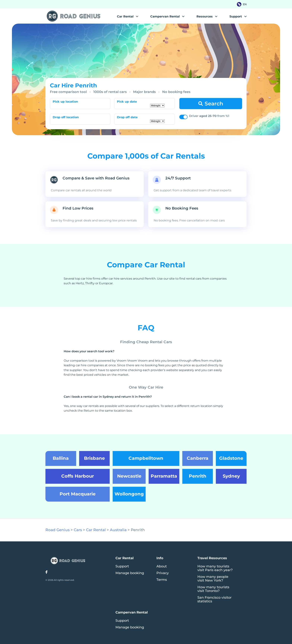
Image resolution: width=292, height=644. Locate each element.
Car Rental (125, 16)
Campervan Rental (165, 16)
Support (122, 566)
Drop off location (66, 117)
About (162, 566)
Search (214, 104)
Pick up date (127, 102)
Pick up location (65, 102)
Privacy (163, 573)
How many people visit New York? (213, 579)
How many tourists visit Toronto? (213, 589)
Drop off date (127, 117)
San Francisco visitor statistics (214, 599)
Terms (162, 580)
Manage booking (130, 573)
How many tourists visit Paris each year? (215, 568)
